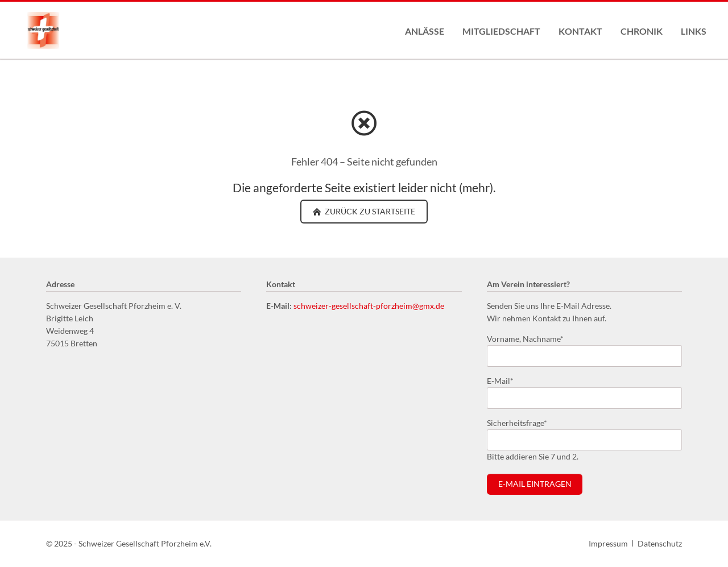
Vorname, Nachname (525, 338)
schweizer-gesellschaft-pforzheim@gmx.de (369, 306)
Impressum (608, 543)
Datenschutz (660, 543)
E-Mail (505, 380)
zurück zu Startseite (369, 211)
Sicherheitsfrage (517, 422)
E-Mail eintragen (535, 484)
